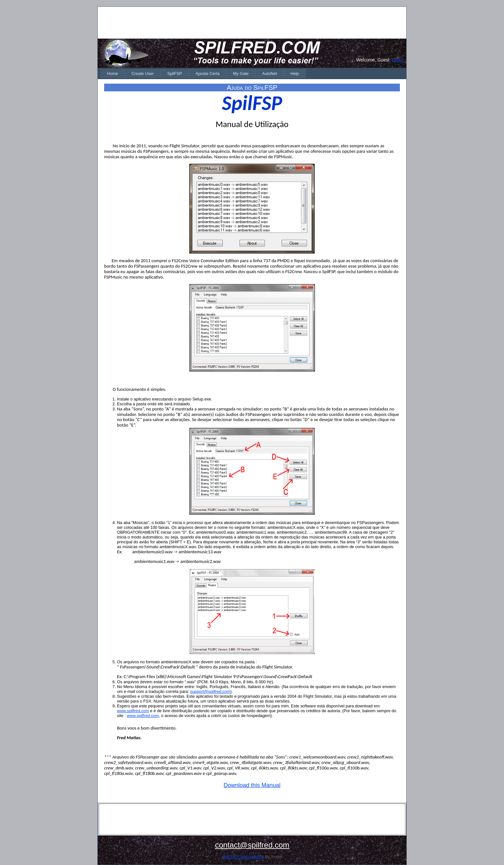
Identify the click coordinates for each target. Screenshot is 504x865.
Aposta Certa (207, 74)
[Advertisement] (252, 22)
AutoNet (269, 74)
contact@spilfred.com (252, 845)
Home (113, 74)
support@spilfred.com (210, 691)
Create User (143, 74)
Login (398, 60)
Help (295, 74)
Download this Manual (252, 785)
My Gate (241, 74)
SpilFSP (175, 74)
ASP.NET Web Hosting (243, 857)
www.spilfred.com (133, 711)
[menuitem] (113, 74)
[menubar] (203, 74)
